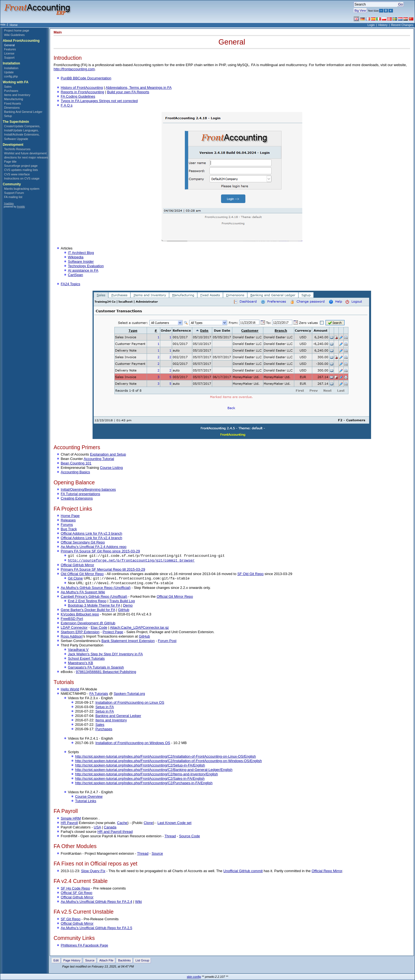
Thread (170, 837)
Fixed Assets (13, 103)
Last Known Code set (174, 824)
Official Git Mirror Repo (175, 598)
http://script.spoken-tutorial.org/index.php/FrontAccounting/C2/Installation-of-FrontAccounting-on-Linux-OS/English (166, 757)
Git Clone (75, 579)
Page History (72, 961)
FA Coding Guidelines (78, 96)
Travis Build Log (122, 602)
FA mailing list (13, 197)
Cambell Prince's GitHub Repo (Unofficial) (94, 598)
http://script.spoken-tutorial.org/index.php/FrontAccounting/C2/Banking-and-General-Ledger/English (154, 771)
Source (157, 855)
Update (9, 72)
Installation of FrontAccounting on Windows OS (133, 744)
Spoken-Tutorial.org (129, 695)
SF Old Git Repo (250, 574)
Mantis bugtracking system (22, 189)
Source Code (190, 837)
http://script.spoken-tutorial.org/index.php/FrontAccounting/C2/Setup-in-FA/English (140, 766)
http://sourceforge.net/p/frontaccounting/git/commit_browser (131, 561)
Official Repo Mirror (327, 872)
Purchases (11, 91)
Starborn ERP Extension (80, 633)
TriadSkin (9, 204)
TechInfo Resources (17, 149)
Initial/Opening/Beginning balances (88, 489)
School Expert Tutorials (86, 660)
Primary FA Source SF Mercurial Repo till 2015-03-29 (103, 570)
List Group (142, 961)
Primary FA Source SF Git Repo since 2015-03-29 (100, 551)
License (9, 53)
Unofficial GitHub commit (243, 872)
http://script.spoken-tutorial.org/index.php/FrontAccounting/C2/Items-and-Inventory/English (147, 775)
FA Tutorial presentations (81, 494)
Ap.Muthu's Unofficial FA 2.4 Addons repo (94, 547)
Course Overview (89, 798)
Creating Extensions (77, 498)
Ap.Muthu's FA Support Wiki (83, 593)
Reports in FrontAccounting (82, 92)
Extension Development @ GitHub (88, 624)
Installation (11, 68)
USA (97, 828)
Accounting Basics (75, 472)
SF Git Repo (71, 920)
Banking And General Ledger (23, 112)
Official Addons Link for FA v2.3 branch (91, 533)
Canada (110, 828)
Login (371, 25)
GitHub (124, 611)
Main (58, 32)
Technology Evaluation (86, 266)
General (9, 45)
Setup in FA (105, 708)
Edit (56, 961)
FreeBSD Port (72, 620)
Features (10, 49)
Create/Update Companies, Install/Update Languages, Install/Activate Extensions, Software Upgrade (22, 132)
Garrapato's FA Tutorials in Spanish (96, 668)
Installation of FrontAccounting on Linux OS (130, 704)
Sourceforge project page (21, 166)
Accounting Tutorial (99, 459)
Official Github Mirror (77, 898)
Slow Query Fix (93, 872)
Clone (148, 824)
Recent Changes (402, 25)
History (383, 25)
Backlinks (125, 961)
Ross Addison (72, 637)
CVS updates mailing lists (21, 170)
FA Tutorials (99, 695)
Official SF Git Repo (77, 894)
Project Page (113, 633)
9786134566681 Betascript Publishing (106, 673)
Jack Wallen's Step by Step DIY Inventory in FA (105, 655)
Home (14, 25)
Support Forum (14, 193)
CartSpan (76, 275)
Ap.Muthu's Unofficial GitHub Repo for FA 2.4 (97, 903)
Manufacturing (14, 99)
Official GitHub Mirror (78, 566)
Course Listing (111, 468)
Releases (68, 520)
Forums (67, 525)
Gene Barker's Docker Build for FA (88, 611)
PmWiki (21, 207)
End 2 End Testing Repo (87, 602)
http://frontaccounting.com (74, 69)
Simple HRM (71, 819)
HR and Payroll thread (115, 833)
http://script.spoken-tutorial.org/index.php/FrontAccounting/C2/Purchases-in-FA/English (144, 784)
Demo (128, 606)
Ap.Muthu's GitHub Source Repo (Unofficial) (96, 589)
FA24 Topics (70, 284)
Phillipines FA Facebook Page (84, 946)
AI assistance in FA (83, 270)
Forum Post (167, 642)
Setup (8, 116)
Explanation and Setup (108, 454)
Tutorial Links (86, 802)
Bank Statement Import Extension (128, 642)
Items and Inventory (17, 95)
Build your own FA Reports (128, 92)
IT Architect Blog (81, 253)
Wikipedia (76, 257)
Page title (10, 162)
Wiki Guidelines (14, 35)
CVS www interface (17, 174)
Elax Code (99, 629)
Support (9, 58)
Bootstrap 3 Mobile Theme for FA (94, 606)
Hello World (70, 690)
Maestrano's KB (81, 664)
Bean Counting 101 (76, 463)
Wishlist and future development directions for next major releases (26, 155)
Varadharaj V (78, 651)
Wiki (138, 903)
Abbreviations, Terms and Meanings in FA (139, 88)
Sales (8, 87)
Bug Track (69, 529)
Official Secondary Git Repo (83, 542)
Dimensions (12, 108)
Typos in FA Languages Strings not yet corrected (99, 101)
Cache (122, 824)
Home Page (70, 516)
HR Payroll (69, 824)
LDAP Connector (74, 629)
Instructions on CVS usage (22, 178)
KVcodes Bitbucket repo (80, 615)
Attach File (106, 961)
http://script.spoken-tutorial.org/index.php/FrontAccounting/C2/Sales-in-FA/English (140, 780)
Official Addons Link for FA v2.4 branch (91, 538)
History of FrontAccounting (82, 88)
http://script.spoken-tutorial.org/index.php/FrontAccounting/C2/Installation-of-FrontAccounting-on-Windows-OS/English (169, 762)
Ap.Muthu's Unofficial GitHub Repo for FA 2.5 (97, 929)
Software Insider (81, 262)
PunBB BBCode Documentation (86, 78)
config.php (11, 76)
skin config (194, 977)
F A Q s (67, 105)
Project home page (17, 30)
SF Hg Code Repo (75, 889)
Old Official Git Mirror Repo (82, 574)
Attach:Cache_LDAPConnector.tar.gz (139, 629)
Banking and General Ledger (118, 717)
